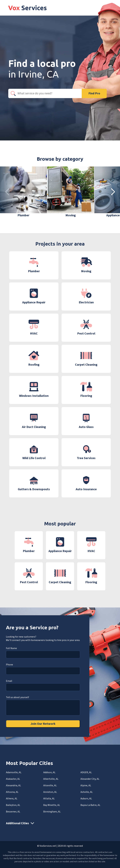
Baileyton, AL (13, 805)
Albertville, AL (51, 779)
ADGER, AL (86, 772)
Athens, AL (12, 799)
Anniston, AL (50, 792)
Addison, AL (49, 772)
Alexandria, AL (13, 785)
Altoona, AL (12, 792)
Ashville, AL (87, 792)
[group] (23, 192)
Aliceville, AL (50, 785)
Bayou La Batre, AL (90, 805)
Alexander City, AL (90, 779)
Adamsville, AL (14, 772)
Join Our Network (43, 724)
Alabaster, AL (13, 779)
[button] (113, 192)
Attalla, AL (49, 799)
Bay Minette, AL (52, 805)
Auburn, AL (86, 799)
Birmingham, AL (52, 812)
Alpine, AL (86, 785)
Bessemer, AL (13, 812)
